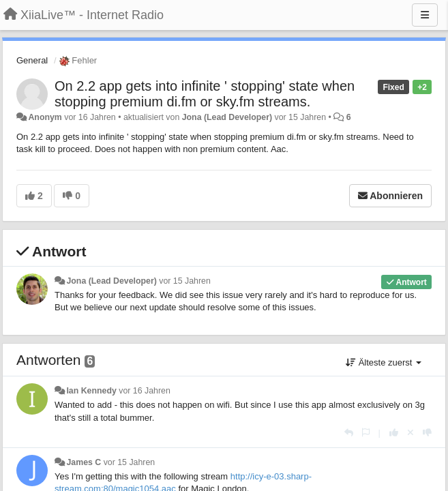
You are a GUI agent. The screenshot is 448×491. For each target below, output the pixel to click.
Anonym (45, 117)
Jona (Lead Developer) (227, 117)
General (32, 60)
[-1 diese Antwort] (427, 433)
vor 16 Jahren (144, 391)
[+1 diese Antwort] (394, 433)
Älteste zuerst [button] (384, 362)
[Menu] (425, 15)
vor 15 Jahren (184, 281)
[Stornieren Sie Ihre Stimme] (410, 433)
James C (84, 462)
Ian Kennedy (91, 391)
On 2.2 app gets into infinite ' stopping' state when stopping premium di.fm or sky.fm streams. (205, 94)
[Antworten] (349, 433)
